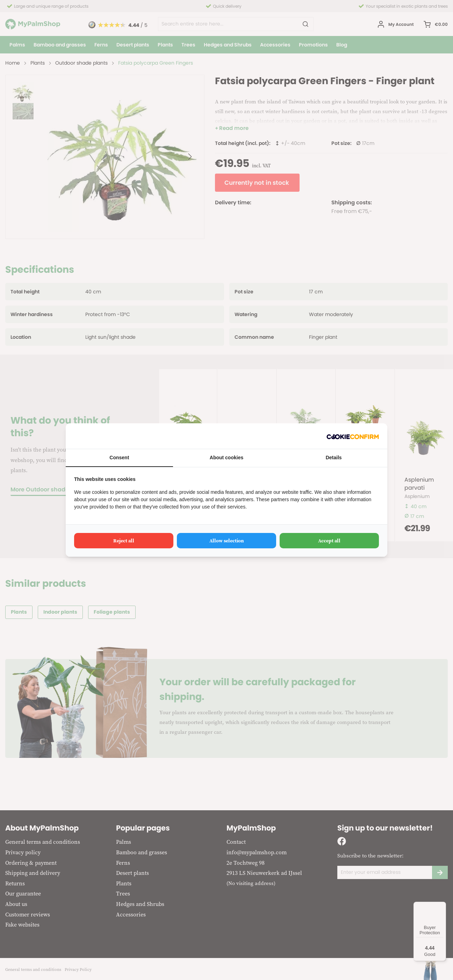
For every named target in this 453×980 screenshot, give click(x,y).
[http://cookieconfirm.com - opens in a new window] (353, 436)
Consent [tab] (119, 458)
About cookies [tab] (226, 458)
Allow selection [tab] (227, 541)
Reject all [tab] (124, 541)
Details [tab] (334, 458)
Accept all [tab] (329, 541)
